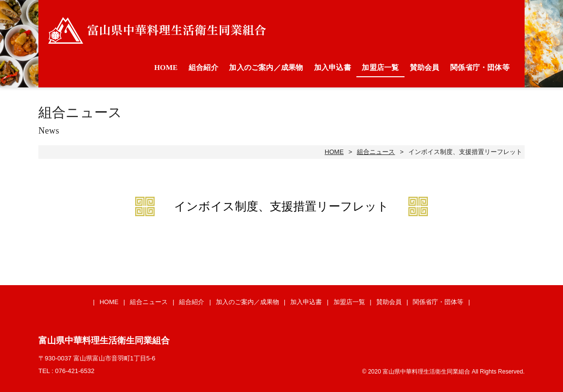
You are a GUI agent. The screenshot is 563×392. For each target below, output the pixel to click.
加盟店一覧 (380, 68)
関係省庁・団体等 (480, 68)
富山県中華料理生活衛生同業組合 (157, 30)
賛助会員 (425, 68)
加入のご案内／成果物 (266, 68)
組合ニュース (376, 152)
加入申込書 (333, 68)
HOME (166, 68)
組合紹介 (203, 68)
